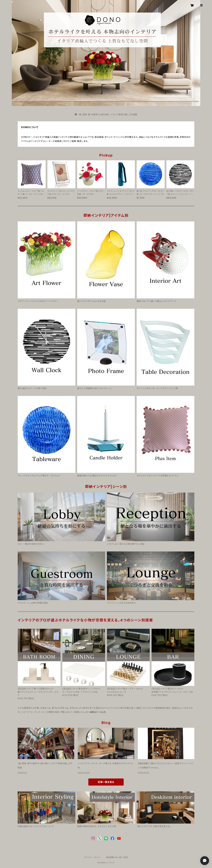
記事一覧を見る (106, 782)
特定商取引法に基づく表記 (117, 857)
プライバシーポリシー (93, 857)
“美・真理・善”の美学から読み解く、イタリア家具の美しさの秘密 (106, 114)
